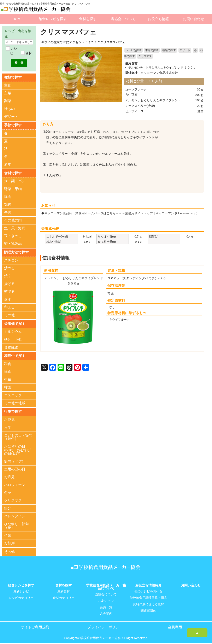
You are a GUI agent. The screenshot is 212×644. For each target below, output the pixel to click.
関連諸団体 (148, 609)
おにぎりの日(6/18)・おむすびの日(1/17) (17, 449)
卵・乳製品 (13, 243)
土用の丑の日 (15, 469)
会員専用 (175, 625)
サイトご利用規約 (35, 625)
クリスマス (145, 56)
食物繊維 (11, 347)
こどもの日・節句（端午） (18, 436)
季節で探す (152, 50)
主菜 (8, 93)
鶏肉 (8, 204)
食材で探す (13, 173)
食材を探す (88, 19)
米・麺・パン (15, 181)
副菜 (8, 101)
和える (9, 307)
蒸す (8, 299)
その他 (9, 315)
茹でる (9, 291)
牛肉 (8, 212)
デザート (185, 50)
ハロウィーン (15, 484)
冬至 (8, 492)
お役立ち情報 (158, 19)
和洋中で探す (15, 355)
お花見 (9, 419)
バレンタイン (15, 516)
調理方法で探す (16, 252)
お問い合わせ (194, 19)
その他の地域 (15, 402)
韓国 (8, 387)
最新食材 (64, 590)
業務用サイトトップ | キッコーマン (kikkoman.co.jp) (161, 213)
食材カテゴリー (64, 597)
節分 (8, 508)
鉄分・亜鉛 (13, 339)
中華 (8, 379)
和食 (8, 363)
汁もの (9, 109)
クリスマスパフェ (69, 32)
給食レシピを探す (53, 19)
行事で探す (13, 411)
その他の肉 (13, 220)
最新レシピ (21, 590)
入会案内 (106, 612)
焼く (8, 276)
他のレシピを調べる (148, 590)
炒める (9, 268)
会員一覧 (106, 606)
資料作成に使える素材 (148, 603)
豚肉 (8, 196)
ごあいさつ (106, 599)
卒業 (8, 535)
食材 (28, 53)
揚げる (9, 283)
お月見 (9, 476)
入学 (8, 427)
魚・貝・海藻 (15, 228)
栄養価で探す (15, 323)
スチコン (11, 260)
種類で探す (169, 50)
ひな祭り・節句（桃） (16, 525)
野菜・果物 (13, 189)
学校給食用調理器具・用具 (148, 597)
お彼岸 (9, 542)
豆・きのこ (13, 236)
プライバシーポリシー (105, 625)
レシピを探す (134, 50)
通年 (8, 164)
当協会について (123, 19)
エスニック (13, 395)
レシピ (13, 51)
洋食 (8, 371)
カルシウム (13, 331)
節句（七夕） (15, 461)
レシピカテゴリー (21, 597)
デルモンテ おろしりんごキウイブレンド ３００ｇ (162, 67)
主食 (8, 85)
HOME (18, 19)
